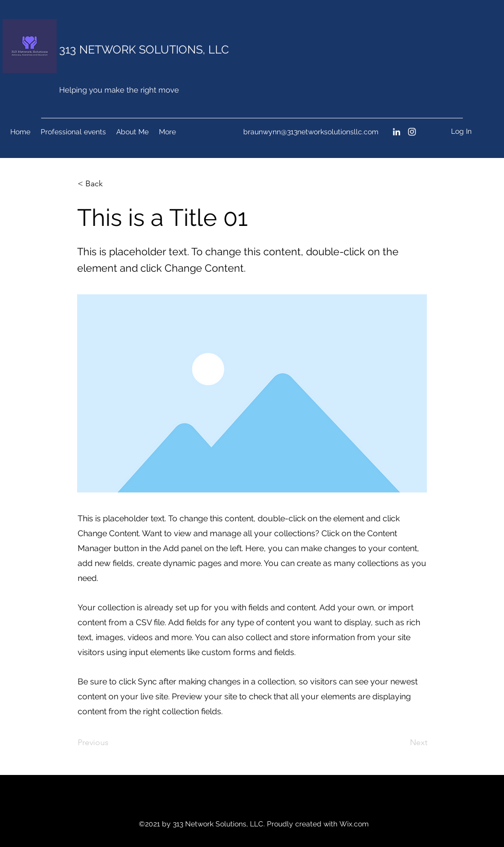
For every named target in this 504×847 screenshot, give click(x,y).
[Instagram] (412, 132)
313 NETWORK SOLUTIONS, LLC (144, 49)
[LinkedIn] (397, 132)
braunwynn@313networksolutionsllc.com (311, 132)
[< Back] (112, 184)
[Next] (402, 743)
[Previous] (112, 743)
